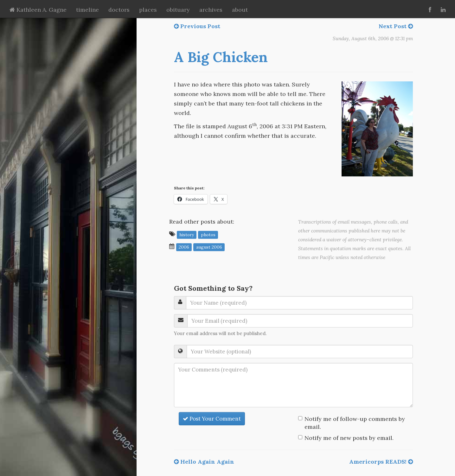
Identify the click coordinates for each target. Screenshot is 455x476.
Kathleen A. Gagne (38, 10)
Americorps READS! (381, 462)
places (148, 10)
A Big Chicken (221, 57)
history (187, 234)
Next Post (396, 26)
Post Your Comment (212, 419)
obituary (178, 10)
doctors (119, 10)
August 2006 (209, 247)
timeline (87, 10)
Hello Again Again (204, 462)
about (240, 10)
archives (211, 10)
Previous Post (197, 26)
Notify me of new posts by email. (349, 438)
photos (208, 234)
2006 (184, 247)
